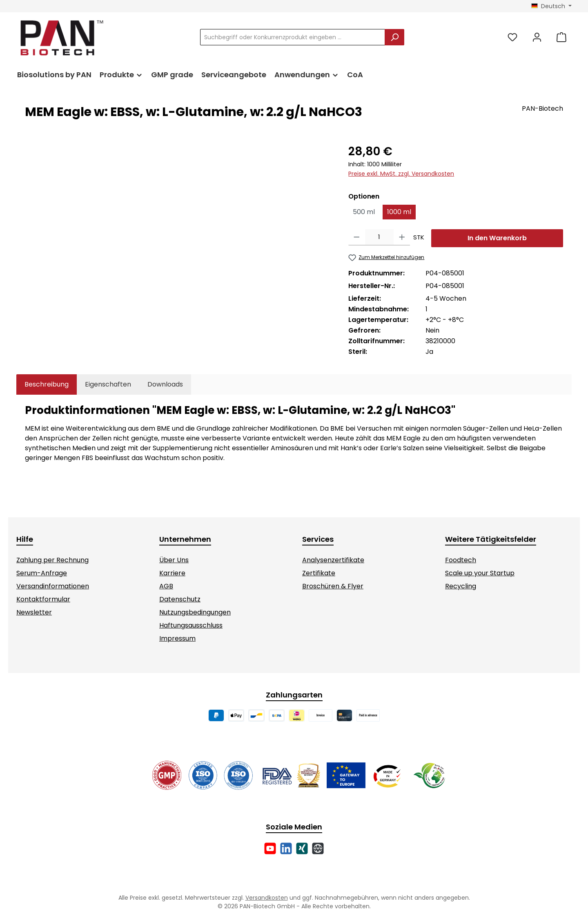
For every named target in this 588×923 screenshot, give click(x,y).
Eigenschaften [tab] (108, 384)
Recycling (461, 586)
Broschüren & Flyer (333, 586)
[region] (178, 231)
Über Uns (174, 560)
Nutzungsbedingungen (195, 612)
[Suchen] (394, 37)
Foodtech (461, 560)
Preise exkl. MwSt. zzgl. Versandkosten (401, 174)
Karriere (172, 573)
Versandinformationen (53, 586)
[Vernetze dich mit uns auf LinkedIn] (286, 848)
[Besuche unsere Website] (318, 848)
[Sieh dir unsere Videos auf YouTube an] (270, 848)
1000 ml (399, 212)
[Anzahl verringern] (357, 237)
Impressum (177, 638)
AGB (166, 586)
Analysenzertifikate (333, 560)
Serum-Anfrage (42, 573)
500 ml (364, 212)
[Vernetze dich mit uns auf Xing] (302, 848)
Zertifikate (319, 573)
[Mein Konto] (537, 37)
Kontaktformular (43, 599)
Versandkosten (267, 898)
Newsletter (34, 612)
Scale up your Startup (480, 573)
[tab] (47, 384)
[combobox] (293, 37)
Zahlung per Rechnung (52, 560)
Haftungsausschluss (191, 625)
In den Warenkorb (497, 238)
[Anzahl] (379, 237)
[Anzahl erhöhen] (402, 237)
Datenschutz (180, 599)
